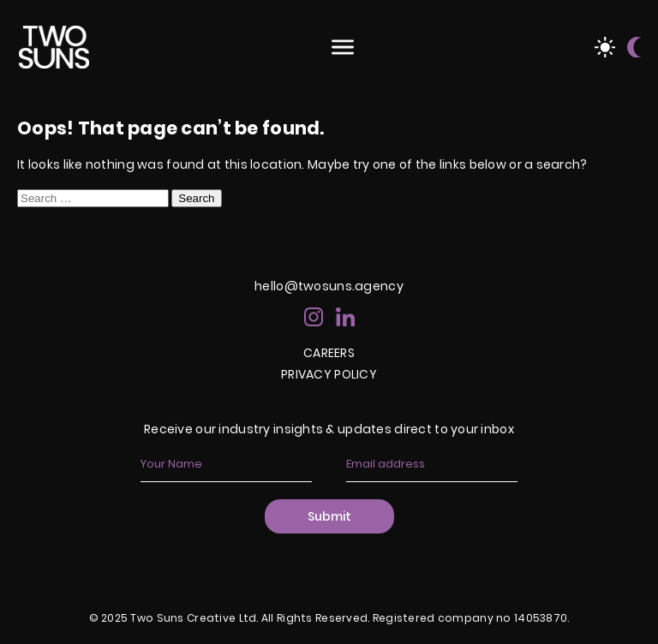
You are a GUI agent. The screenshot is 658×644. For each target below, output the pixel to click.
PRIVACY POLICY (329, 374)
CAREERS (329, 353)
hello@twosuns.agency (329, 286)
